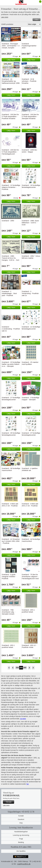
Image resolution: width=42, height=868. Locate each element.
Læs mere (5, 17)
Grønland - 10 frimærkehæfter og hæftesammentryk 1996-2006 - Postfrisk (11, 82)
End (33, 668)
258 (17, 668)
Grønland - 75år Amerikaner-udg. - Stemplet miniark (9, 612)
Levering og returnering (21, 835)
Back (13, 668)
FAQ (21, 823)
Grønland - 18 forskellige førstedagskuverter (31, 186)
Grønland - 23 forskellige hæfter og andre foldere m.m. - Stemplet (11, 364)
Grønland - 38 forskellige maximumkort (11, 469)
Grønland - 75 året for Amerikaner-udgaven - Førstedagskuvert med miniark (30, 577)
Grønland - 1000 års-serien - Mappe (30, 151)
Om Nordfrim (21, 851)
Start (9, 668)
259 (21, 668)
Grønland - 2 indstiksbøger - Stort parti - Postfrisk (9, 293)
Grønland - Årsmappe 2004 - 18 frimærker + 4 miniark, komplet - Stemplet (11, 47)
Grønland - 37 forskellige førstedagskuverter (31, 434)
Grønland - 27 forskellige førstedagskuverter (11, 399)
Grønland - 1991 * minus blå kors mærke (31, 257)
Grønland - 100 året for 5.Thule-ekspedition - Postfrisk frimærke (10, 116)
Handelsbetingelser (21, 832)
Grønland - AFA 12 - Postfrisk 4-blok (29, 646)
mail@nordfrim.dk (24, 864)
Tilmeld (9, 802)
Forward (29, 668)
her (28, 784)
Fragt (21, 839)
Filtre (36, 20)
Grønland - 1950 (8, 221)
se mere (23, 719)
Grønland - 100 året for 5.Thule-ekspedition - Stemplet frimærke (30, 116)
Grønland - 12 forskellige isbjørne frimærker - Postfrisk (11, 187)
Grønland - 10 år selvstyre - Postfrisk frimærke (29, 81)
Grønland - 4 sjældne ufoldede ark (30, 469)
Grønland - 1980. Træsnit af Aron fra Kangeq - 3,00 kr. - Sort (10, 258)
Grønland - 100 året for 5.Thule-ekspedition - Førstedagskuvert (10, 152)
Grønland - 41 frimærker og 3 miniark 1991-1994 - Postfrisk (11, 541)
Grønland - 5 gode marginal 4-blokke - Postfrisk (9, 576)
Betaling (21, 842)
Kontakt (21, 816)
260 (25, 668)
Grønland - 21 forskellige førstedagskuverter (31, 328)
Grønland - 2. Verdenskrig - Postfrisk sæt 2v (30, 293)
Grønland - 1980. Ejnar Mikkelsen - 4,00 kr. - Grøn (30, 223)
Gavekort (21, 819)
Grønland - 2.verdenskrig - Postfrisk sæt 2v (11, 329)
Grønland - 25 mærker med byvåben (30, 363)
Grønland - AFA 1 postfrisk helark (28, 611)
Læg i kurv (11, 60)
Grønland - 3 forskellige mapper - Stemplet (31, 399)
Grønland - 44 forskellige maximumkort (31, 540)
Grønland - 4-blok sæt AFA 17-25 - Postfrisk (10, 505)
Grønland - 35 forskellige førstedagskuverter (11, 434)
